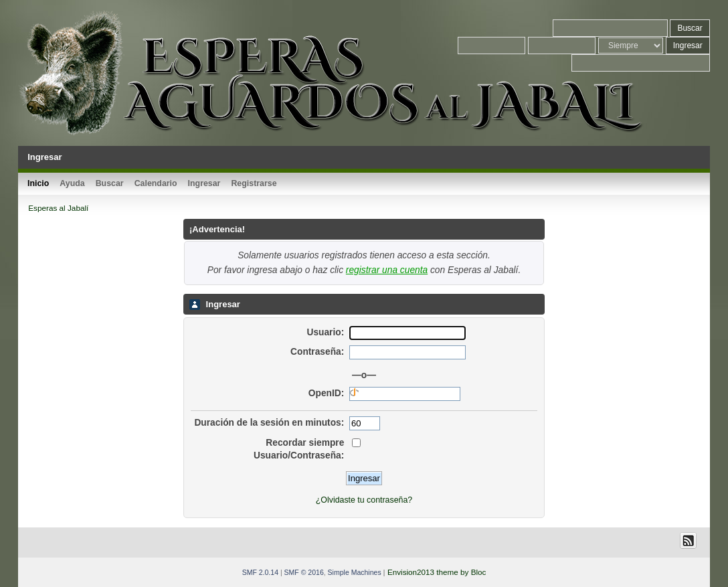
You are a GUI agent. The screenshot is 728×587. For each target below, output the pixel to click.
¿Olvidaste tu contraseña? (364, 500)
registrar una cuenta (387, 270)
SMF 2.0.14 (260, 572)
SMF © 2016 (304, 572)
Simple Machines (355, 572)
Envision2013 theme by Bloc (437, 572)
